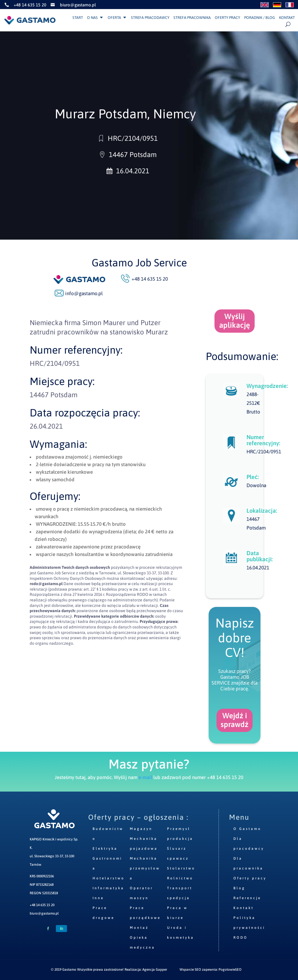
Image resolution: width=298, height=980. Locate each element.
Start (78, 18)
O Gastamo (247, 829)
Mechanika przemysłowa (145, 868)
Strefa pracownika (192, 18)
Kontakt (287, 18)
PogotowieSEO (230, 970)
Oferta (114, 18)
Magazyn (141, 829)
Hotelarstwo (109, 878)
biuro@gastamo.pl (44, 913)
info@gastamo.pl (84, 293)
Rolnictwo (180, 878)
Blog (239, 888)
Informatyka (108, 888)
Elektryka (105, 849)
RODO (241, 938)
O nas (92, 18)
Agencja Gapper (155, 970)
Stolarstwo (181, 868)
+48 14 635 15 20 (42, 905)
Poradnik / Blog (260, 18)
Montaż (139, 928)
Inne (98, 898)
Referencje (247, 898)
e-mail (145, 777)
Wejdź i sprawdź (235, 720)
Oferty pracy (227, 18)
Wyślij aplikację (235, 321)
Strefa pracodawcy (150, 18)
